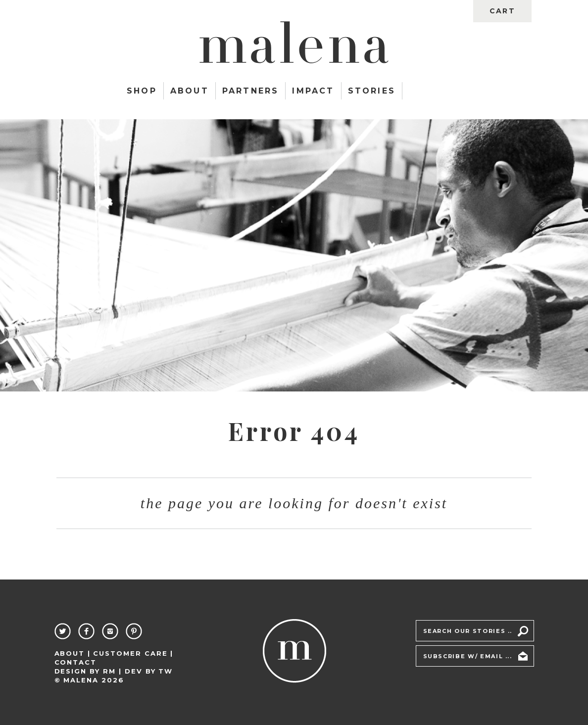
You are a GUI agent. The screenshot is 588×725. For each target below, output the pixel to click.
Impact (313, 91)
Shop (142, 91)
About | (73, 653)
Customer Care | (133, 653)
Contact (76, 662)
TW (166, 671)
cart (502, 11)
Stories (372, 91)
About (190, 91)
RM (109, 671)
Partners (251, 91)
